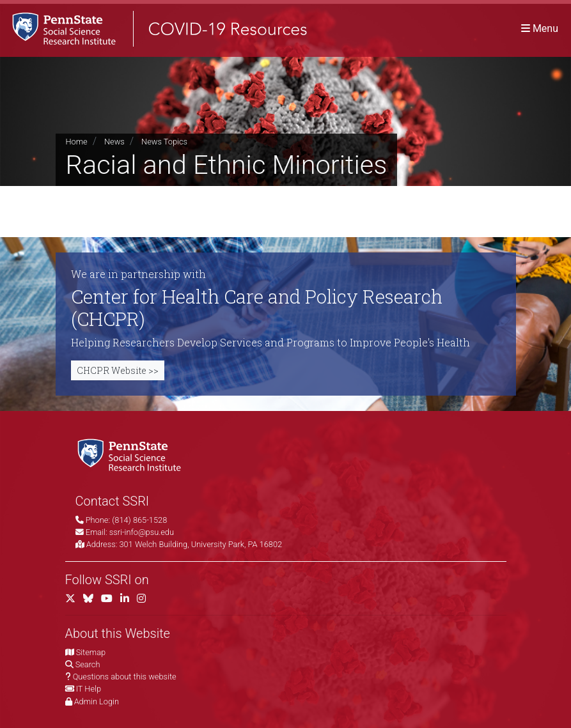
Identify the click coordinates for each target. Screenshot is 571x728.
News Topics (164, 142)
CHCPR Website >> (118, 370)
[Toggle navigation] (540, 28)
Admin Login (97, 701)
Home (77, 142)
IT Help (89, 689)
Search (88, 664)
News (114, 142)
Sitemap (91, 652)
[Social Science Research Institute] (132, 454)
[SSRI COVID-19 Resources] (153, 28)
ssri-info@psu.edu (142, 532)
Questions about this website (125, 677)
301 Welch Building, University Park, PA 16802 (201, 544)
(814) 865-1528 (139, 520)
